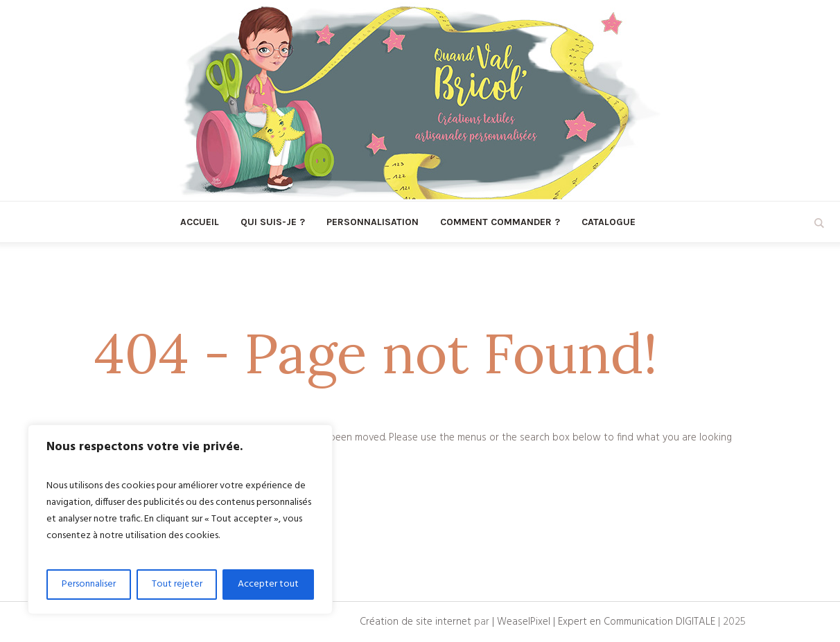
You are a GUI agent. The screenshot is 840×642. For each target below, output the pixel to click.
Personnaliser (89, 584)
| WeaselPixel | (525, 622)
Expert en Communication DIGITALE (637, 622)
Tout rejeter (177, 584)
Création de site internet (415, 622)
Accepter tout (268, 584)
